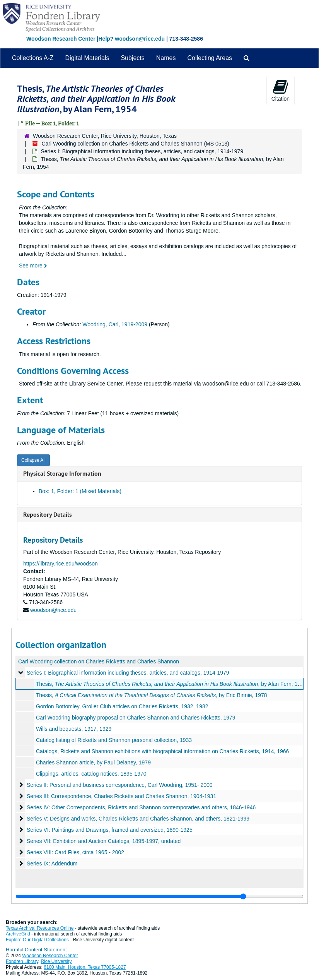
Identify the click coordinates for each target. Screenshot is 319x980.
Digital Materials (87, 58)
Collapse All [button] (33, 460)
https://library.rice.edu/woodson (61, 564)
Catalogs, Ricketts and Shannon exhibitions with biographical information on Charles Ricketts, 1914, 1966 (163, 751)
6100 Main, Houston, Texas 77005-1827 (85, 967)
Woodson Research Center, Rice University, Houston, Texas (105, 136)
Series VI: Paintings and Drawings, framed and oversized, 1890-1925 (110, 830)
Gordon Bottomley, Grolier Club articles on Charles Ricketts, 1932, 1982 (122, 706)
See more (33, 266)
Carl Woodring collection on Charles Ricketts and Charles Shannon (99, 661)
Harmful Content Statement (36, 950)
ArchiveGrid (18, 934)
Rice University (56, 961)
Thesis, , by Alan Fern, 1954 (171, 684)
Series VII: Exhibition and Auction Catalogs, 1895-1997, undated (104, 841)
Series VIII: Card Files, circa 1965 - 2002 (75, 852)
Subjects (132, 58)
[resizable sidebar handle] (159, 896)
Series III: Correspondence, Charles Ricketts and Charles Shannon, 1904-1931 (121, 796)
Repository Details (48, 515)
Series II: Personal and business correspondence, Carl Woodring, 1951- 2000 (120, 785)
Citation (281, 90)
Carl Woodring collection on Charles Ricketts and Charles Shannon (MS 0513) (135, 144)
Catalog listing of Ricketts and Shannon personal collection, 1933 (114, 740)
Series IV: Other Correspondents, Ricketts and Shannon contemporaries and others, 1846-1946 (141, 807)
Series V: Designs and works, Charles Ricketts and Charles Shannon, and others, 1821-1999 (138, 819)
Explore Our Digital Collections (37, 940)
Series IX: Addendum (52, 863)
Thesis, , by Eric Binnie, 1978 (152, 695)
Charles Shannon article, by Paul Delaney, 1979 (93, 762)
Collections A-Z (33, 58)
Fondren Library (22, 961)
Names (166, 58)
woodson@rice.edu (53, 610)
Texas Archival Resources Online (40, 928)
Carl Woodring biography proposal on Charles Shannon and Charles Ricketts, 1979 (136, 718)
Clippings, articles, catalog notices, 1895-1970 (91, 774)
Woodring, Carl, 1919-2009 (115, 324)
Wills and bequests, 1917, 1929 (74, 729)
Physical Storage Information (62, 474)
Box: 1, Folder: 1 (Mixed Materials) (80, 491)
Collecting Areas (210, 58)
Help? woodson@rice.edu (131, 39)
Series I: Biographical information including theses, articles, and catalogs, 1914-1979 (142, 151)
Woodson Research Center (61, 39)
